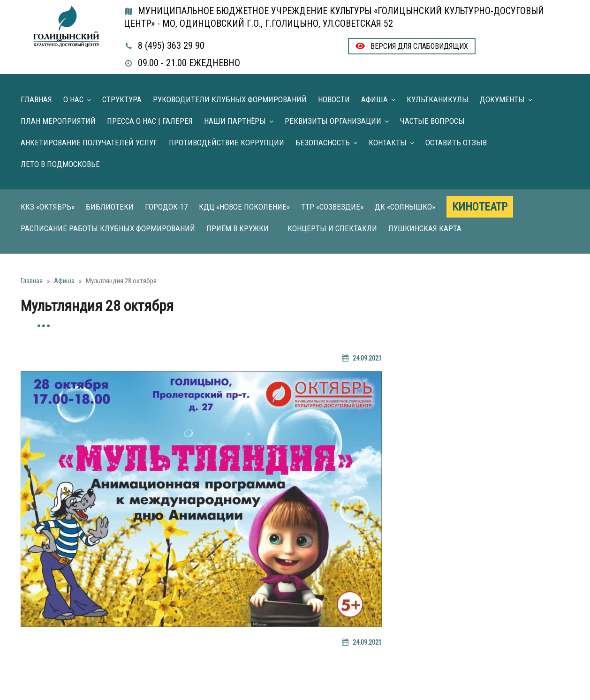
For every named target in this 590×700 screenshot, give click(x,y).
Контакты (388, 143)
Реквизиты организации (333, 121)
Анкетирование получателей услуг (89, 143)
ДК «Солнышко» (405, 207)
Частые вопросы (432, 121)
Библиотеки (110, 207)
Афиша (374, 99)
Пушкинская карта (425, 228)
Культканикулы (438, 99)
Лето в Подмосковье (60, 164)
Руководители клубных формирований (230, 99)
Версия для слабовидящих (412, 46)
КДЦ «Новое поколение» (244, 207)
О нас (73, 99)
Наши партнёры (235, 121)
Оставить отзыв (456, 143)
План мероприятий (58, 121)
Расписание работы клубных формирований (108, 228)
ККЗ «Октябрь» (48, 207)
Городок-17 (166, 207)
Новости (334, 99)
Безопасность (323, 143)
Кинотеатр (480, 207)
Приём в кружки (238, 228)
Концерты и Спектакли (332, 228)
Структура (122, 99)
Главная (36, 99)
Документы (502, 99)
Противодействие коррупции (227, 143)
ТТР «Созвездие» (332, 207)
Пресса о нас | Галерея (150, 121)
